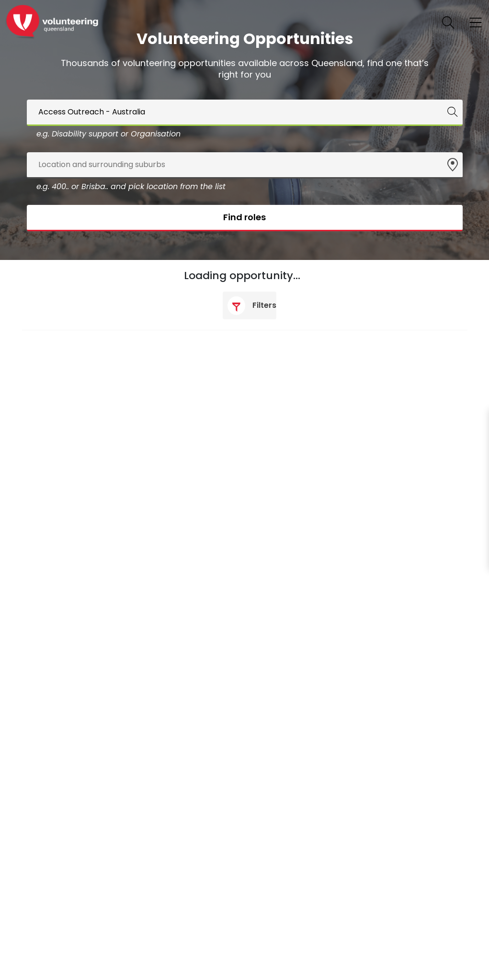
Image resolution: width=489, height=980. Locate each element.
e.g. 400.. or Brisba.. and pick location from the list (131, 186)
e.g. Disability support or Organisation (108, 134)
